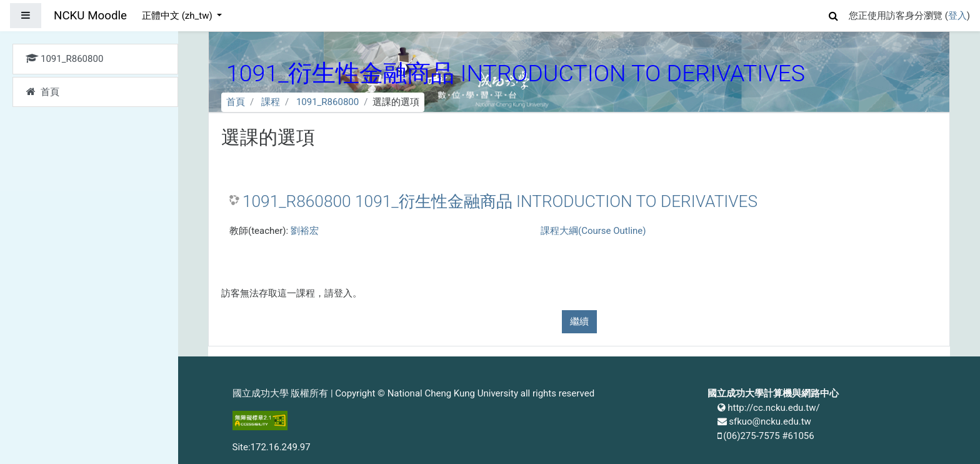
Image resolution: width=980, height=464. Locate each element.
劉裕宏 (305, 231)
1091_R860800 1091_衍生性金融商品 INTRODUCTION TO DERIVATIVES (500, 201)
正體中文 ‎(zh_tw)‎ (178, 16)
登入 (957, 16)
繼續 (579, 321)
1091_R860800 (327, 102)
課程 (271, 102)
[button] (834, 14)
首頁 (236, 102)
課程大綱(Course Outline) (593, 231)
